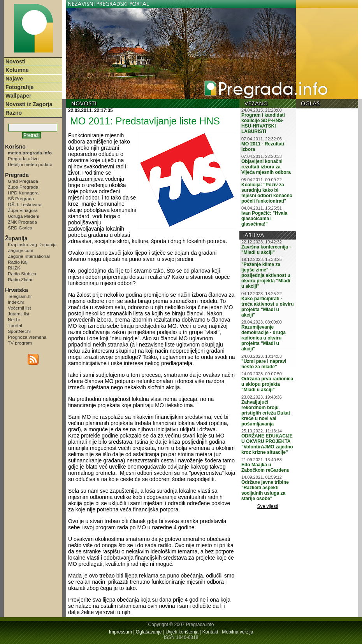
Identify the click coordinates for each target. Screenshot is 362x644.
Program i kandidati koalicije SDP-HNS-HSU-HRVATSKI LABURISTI (263, 123)
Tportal (15, 325)
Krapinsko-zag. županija (32, 244)
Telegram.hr (20, 296)
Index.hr (16, 302)
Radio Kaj (18, 262)
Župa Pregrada (23, 187)
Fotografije (19, 87)
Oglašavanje (149, 632)
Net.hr (14, 319)
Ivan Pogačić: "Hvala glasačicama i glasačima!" (264, 219)
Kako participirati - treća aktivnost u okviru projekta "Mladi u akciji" (268, 307)
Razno (14, 113)
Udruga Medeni (23, 216)
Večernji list (19, 308)
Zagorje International (29, 256)
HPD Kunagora (23, 193)
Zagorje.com (20, 250)
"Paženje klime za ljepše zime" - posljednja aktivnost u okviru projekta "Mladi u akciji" (266, 275)
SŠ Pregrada (21, 199)
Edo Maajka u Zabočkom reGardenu (265, 467)
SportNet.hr (19, 331)
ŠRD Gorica (20, 228)
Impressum (120, 632)
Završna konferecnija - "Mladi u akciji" (266, 250)
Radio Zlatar (20, 279)
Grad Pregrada (23, 181)
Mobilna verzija (237, 632)
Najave (14, 79)
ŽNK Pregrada (22, 222)
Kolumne (17, 70)
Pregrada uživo (23, 158)
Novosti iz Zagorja (29, 104)
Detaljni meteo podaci (30, 164)
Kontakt (210, 632)
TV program (20, 343)
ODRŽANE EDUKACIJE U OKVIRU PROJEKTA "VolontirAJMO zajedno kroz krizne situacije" (267, 444)
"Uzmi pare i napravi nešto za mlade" (264, 364)
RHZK (14, 268)
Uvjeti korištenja (182, 632)
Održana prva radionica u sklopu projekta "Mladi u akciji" (267, 384)
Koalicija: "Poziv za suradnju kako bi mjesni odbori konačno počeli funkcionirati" (267, 193)
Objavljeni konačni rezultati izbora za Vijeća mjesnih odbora (266, 167)
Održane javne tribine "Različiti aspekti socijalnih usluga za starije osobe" (265, 490)
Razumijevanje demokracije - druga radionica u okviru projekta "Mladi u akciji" (264, 338)
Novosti (15, 61)
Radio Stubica (22, 274)
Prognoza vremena (27, 337)
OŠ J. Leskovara (25, 204)
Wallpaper (18, 96)
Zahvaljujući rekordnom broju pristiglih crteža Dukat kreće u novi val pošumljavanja (266, 413)
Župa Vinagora (23, 210)
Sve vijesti (268, 506)
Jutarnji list (19, 314)
